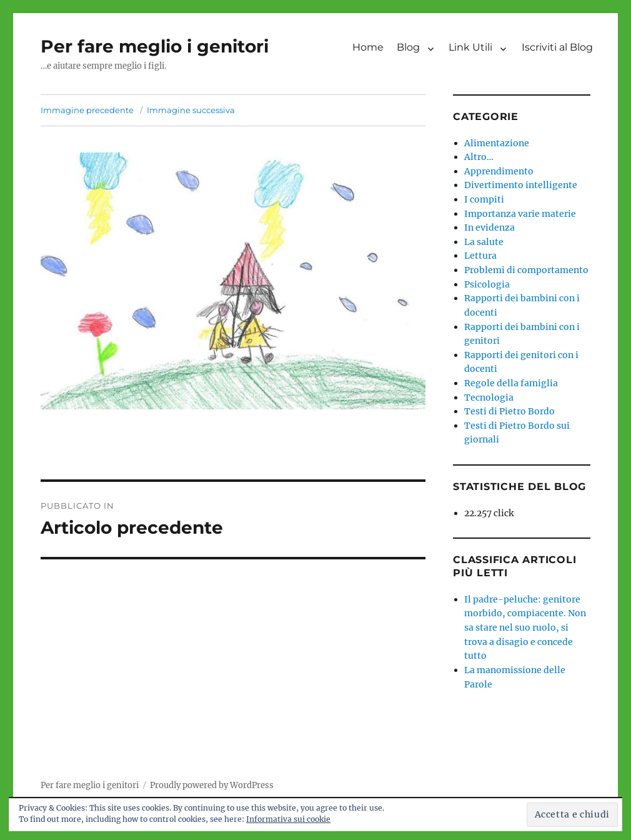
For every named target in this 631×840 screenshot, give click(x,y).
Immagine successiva (191, 110)
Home (368, 47)
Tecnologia (489, 397)
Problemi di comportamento (526, 270)
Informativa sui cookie (288, 819)
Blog (408, 47)
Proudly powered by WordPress (212, 785)
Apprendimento (499, 171)
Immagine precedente (87, 110)
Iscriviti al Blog (557, 47)
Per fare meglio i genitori (155, 46)
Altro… (479, 157)
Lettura (480, 256)
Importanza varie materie (520, 214)
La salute (484, 242)
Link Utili (470, 47)
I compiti (484, 199)
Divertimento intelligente (521, 185)
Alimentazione (497, 143)
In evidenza (489, 227)
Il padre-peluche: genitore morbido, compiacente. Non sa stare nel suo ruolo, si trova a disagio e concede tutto (525, 627)
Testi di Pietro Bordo (509, 411)
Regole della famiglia (511, 383)
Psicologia (487, 284)
